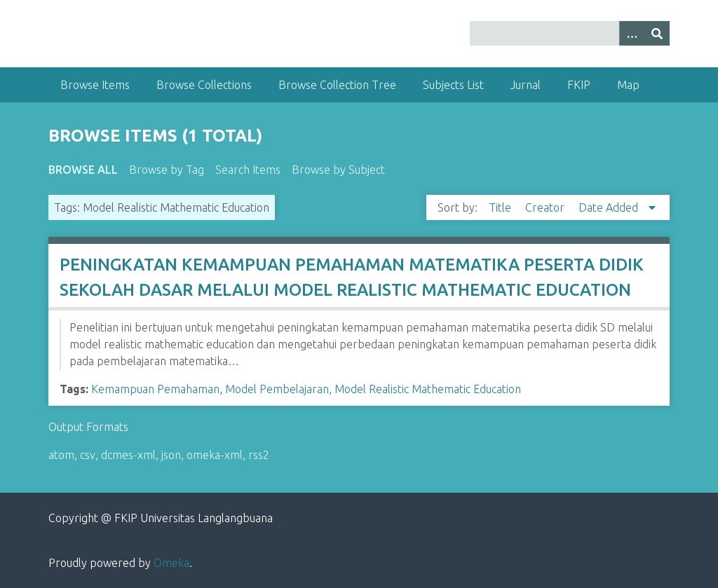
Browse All (83, 170)
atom (61, 455)
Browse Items (95, 85)
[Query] (570, 33)
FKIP (579, 85)
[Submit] (657, 33)
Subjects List (453, 85)
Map (628, 85)
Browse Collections (204, 85)
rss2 (259, 455)
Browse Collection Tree (337, 85)
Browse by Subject (338, 170)
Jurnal (526, 85)
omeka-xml (215, 455)
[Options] (632, 33)
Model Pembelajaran (277, 389)
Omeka (171, 563)
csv (88, 455)
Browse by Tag (167, 170)
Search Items (248, 170)
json (171, 455)
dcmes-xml (128, 455)
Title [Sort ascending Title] (501, 207)
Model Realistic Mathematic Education (428, 389)
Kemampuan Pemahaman (155, 389)
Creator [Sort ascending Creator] (546, 207)
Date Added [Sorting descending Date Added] (610, 207)
